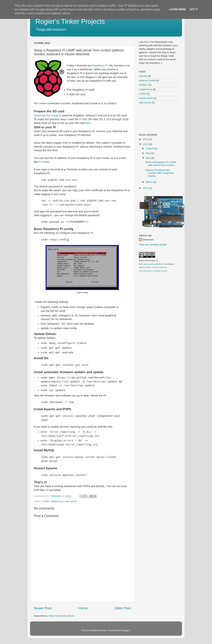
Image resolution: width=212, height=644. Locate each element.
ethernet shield (147, 80)
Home (83, 608)
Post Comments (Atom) (62, 616)
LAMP (46, 501)
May (148, 153)
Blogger (126, 630)
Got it (194, 9)
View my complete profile (153, 245)
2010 (146, 188)
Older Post (123, 608)
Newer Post (43, 608)
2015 (146, 139)
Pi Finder (44, 162)
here (88, 123)
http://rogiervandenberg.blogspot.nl (152, 264)
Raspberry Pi (100, 66)
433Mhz (143, 85)
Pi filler (83, 119)
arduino (143, 76)
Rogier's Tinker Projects (70, 22)
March (149, 182)
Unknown (148, 240)
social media (146, 98)
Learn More (178, 9)
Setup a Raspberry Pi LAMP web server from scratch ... (161, 164)
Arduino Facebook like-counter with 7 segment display (159, 173)
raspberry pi (57, 501)
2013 (146, 144)
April (149, 158)
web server (71, 501)
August (150, 148)
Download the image (46, 115)
